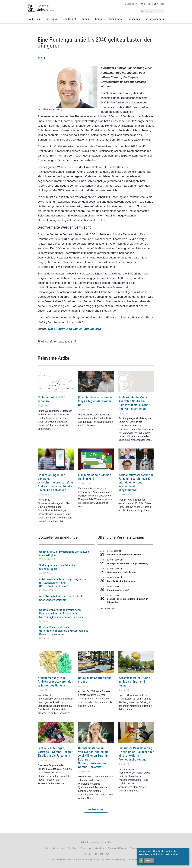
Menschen (116, 19)
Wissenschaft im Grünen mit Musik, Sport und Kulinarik (134, 681)
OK (141, 860)
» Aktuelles (34, 19)
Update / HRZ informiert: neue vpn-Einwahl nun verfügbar (64, 553)
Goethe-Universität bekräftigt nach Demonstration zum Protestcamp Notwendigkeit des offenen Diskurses (61, 613)
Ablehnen (149, 860)
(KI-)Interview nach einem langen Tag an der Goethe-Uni (95, 401)
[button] (96, 809)
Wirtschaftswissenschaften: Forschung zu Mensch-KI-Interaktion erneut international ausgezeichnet (136, 482)
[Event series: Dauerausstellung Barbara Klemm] (120, 551)
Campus (100, 19)
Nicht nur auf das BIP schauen (52, 399)
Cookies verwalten (135, 859)
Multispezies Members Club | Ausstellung (128, 563)
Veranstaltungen (155, 19)
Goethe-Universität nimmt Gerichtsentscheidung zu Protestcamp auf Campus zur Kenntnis (64, 631)
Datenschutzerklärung (115, 859)
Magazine (131, 4)
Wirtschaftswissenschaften (56, 341)
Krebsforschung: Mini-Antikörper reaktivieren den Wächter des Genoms (55, 681)
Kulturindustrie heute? (118, 590)
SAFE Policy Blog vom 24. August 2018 (75, 329)
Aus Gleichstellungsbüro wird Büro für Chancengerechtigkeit (62, 598)
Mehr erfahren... (173, 854)
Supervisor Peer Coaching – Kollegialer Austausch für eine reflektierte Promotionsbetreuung (136, 754)
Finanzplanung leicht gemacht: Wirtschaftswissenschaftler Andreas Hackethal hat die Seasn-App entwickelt (55, 482)
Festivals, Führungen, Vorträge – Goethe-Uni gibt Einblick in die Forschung (55, 752)
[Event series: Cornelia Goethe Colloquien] (121, 578)
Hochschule (134, 19)
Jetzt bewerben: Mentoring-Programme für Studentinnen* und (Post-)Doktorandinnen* (63, 583)
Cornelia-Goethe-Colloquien (121, 581)
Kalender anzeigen (106, 609)
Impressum (97, 859)
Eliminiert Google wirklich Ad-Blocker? (95, 477)
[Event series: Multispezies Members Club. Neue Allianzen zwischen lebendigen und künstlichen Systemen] (121, 560)
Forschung (51, 19)
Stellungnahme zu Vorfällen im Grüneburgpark (57, 567)
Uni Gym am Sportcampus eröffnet (95, 680)
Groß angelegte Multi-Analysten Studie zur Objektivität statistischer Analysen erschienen (134, 403)
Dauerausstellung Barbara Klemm (124, 555)
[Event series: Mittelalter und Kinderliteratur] (121, 569)
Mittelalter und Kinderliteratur (122, 572)
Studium (86, 19)
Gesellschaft (69, 19)
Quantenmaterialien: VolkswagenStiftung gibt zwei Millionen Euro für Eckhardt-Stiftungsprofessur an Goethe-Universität (94, 757)
